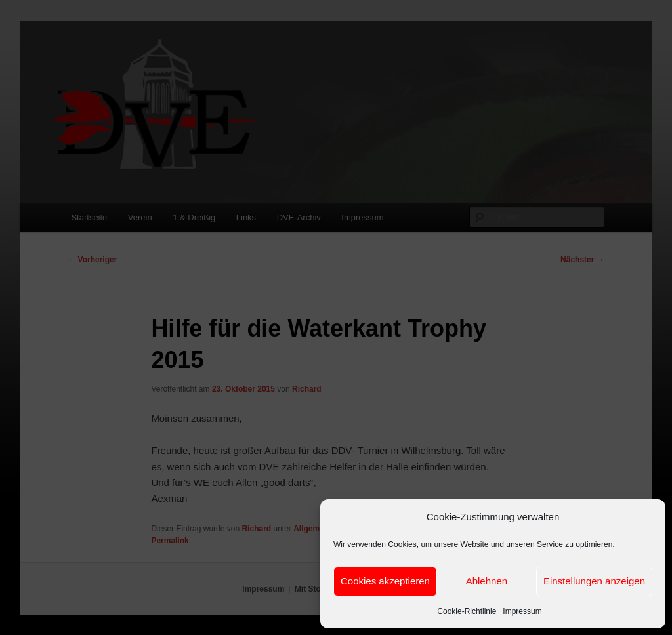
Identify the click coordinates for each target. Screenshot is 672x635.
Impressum (522, 611)
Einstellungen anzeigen (594, 581)
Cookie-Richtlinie (467, 611)
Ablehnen (487, 581)
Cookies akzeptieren (385, 581)
